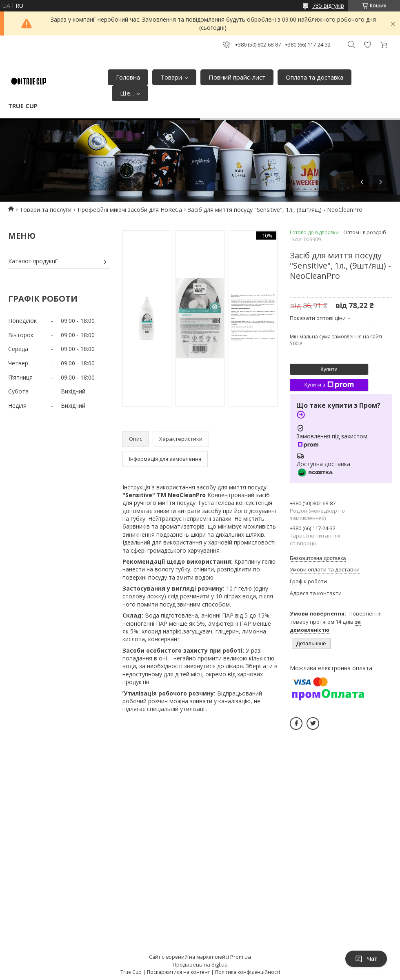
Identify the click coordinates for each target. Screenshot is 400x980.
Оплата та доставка (314, 77)
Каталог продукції (33, 261)
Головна (128, 77)
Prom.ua (241, 957)
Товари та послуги (46, 210)
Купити (329, 369)
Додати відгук (367, 45)
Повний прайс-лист (237, 77)
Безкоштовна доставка (318, 558)
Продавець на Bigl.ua (200, 964)
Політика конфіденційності (248, 972)
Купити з (329, 385)
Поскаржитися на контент (178, 972)
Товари (171, 77)
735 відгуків (328, 6)
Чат (366, 959)
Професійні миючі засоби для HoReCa (130, 210)
